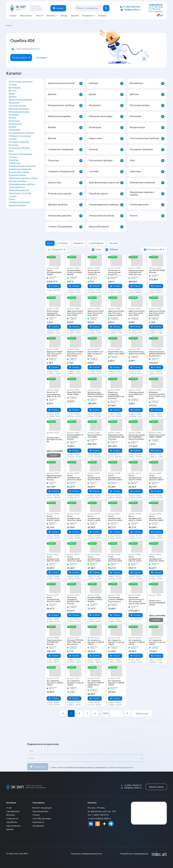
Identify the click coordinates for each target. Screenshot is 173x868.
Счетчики (13, 157)
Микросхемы (15, 130)
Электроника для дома (19, 190)
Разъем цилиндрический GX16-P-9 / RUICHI (94, 478)
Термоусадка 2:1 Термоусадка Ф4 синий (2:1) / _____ (94, 273)
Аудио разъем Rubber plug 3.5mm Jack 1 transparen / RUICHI (116, 313)
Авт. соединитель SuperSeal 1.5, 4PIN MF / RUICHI (116, 683)
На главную (42, 58)
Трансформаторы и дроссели (22, 166)
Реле (11, 151)
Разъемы (13, 139)
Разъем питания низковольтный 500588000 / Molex (54, 313)
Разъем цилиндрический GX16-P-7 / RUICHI (53, 518)
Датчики (13, 91)
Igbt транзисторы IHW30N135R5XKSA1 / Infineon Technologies (96, 394)
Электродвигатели (17, 187)
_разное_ (13, 196)
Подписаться (38, 767)
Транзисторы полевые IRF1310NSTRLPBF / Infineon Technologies (137, 437)
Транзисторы (15, 163)
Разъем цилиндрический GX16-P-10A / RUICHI (156, 559)
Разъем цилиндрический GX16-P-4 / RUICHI (53, 559)
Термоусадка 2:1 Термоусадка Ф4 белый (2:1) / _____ (115, 273)
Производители (40, 812)
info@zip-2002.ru (132, 10)
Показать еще (142, 714)
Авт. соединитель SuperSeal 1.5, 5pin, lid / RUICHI (157, 642)
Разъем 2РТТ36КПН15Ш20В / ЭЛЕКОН (54, 273)
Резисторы (14, 145)
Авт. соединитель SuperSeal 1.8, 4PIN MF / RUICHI (96, 642)
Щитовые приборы (17, 181)
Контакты (102, 16)
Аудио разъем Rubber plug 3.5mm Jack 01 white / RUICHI (55, 354)
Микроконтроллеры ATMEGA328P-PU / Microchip (54, 478)
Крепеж (12, 127)
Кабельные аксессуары (19, 112)
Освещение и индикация (20, 136)
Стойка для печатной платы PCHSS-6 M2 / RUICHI (136, 394)
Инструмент (14, 103)
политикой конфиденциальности (120, 768)
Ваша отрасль (26, 16)
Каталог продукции (42, 808)
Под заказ (54, 455)
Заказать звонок (156, 787)
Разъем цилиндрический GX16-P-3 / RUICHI (94, 559)
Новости (39, 16)
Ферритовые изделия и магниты (23, 178)
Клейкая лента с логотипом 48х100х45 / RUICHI (157, 603)
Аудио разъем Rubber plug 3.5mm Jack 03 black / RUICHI (137, 313)
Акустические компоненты (21, 82)
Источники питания (17, 106)
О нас (9, 808)
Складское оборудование (20, 154)
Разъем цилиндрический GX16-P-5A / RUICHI (115, 518)
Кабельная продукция (19, 109)
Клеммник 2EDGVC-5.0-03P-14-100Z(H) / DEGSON (75, 273)
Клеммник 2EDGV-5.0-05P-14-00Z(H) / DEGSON (75, 437)
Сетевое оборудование (19, 202)
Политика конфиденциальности (86, 854)
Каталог (13, 16)
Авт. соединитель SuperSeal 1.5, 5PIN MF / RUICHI (55, 683)
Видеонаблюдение (17, 205)
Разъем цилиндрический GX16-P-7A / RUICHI (156, 478)
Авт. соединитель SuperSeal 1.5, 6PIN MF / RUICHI (137, 642)
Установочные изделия (19, 172)
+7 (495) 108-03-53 (132, 7)
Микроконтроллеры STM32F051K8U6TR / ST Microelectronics (157, 354)
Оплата (36, 815)
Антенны (13, 85)
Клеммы (12, 118)
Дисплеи (13, 97)
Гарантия (75, 16)
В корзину (54, 286)
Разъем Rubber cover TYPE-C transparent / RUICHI (95, 354)
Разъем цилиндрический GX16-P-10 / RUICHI (54, 600)
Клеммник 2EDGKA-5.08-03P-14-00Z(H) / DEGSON (95, 600)
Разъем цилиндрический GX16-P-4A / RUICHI (156, 518)
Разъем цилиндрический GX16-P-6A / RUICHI (74, 518)
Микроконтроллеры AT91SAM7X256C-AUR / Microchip (116, 437)
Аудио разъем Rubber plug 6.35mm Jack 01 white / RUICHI (75, 313)
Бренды (64, 16)
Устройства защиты (17, 175)
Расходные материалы (19, 142)
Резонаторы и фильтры (19, 148)
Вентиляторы (15, 88)
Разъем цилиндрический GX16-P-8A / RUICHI (115, 478)
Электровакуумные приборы (22, 184)
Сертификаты (13, 812)
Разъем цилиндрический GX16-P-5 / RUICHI (135, 518)
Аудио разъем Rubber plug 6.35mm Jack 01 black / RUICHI (96, 313)
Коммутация (14, 121)
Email (32, 758)
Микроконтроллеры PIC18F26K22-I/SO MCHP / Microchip (136, 273)
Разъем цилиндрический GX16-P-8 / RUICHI (135, 478)
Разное (12, 199)
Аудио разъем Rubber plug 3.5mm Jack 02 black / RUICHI (157, 313)
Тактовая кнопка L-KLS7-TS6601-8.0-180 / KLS (55, 440)
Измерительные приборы (20, 100)
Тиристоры (14, 160)
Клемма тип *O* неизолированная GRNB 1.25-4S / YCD (54, 394)
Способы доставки (42, 819)
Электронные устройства (20, 193)
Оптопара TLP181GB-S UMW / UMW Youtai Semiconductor (75, 642)
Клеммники (14, 115)
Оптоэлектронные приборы (21, 133)
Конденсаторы (15, 124)
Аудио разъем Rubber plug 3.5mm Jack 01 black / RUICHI (75, 354)
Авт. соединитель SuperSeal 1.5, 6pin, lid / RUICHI (116, 642)
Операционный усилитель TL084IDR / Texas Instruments (116, 600)
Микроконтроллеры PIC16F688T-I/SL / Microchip (54, 642)
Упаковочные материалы (20, 169)
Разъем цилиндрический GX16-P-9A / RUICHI (74, 478)
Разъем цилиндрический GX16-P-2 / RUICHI (135, 559)
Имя (31, 751)
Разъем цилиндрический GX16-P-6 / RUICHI (94, 518)
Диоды (12, 94)
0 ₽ (162, 16)
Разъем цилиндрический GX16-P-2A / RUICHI (115, 559)
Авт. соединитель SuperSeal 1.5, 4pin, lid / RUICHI (75, 683)
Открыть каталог (21, 58)
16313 (106, 713)
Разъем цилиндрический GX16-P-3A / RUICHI (74, 559)
